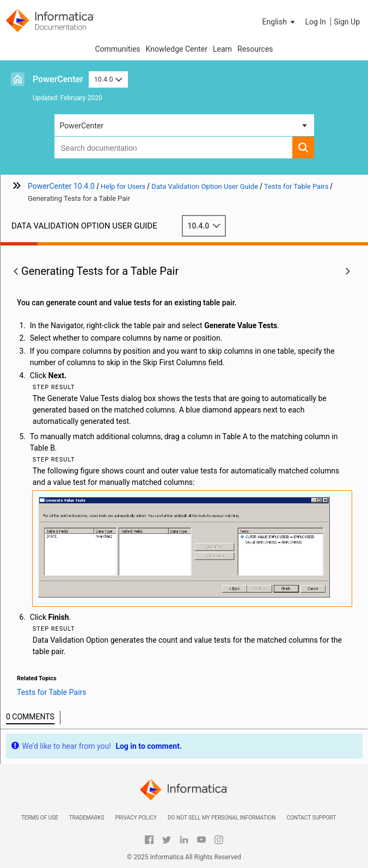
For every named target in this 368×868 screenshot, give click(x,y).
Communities (117, 49)
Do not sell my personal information (222, 818)
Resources (255, 49)
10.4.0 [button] (108, 79)
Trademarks (87, 818)
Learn (222, 49)
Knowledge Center (177, 49)
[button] (280, 22)
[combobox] (173, 147)
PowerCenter (58, 79)
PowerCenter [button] (82, 126)
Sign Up (347, 22)
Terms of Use (40, 818)
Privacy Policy (136, 818)
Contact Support (311, 818)
